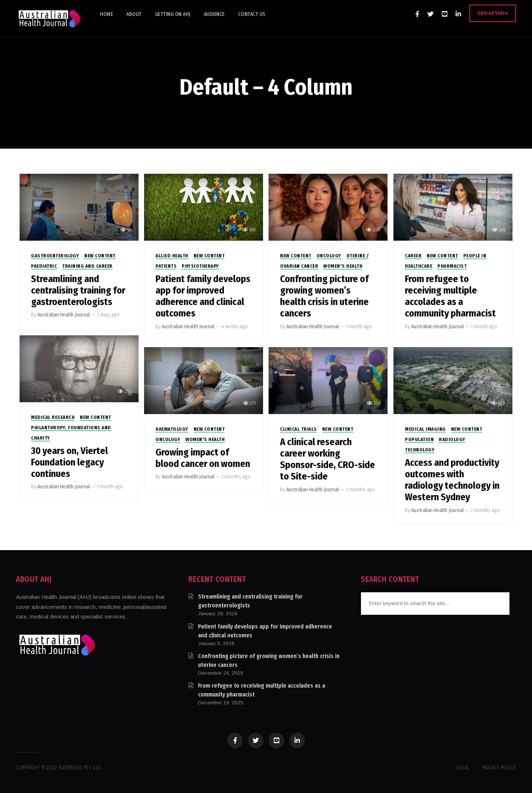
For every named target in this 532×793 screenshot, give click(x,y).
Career (413, 256)
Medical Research (53, 417)
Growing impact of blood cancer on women (203, 458)
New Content (100, 256)
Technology (420, 450)
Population (419, 439)
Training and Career (87, 266)
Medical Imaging (425, 429)
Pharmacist (452, 266)
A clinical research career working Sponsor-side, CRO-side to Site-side (328, 459)
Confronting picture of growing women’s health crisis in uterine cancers (324, 296)
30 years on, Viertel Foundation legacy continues (69, 462)
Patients (166, 266)
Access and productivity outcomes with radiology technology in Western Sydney (452, 480)
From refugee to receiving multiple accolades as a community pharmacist (450, 296)
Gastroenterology (55, 256)
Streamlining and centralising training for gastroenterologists (78, 290)
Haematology (172, 429)
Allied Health (172, 256)
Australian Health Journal (64, 315)
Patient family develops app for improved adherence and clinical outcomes (203, 296)
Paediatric (44, 266)
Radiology (452, 439)
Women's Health (343, 266)
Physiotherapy (200, 266)
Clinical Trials (299, 429)
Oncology (329, 256)
